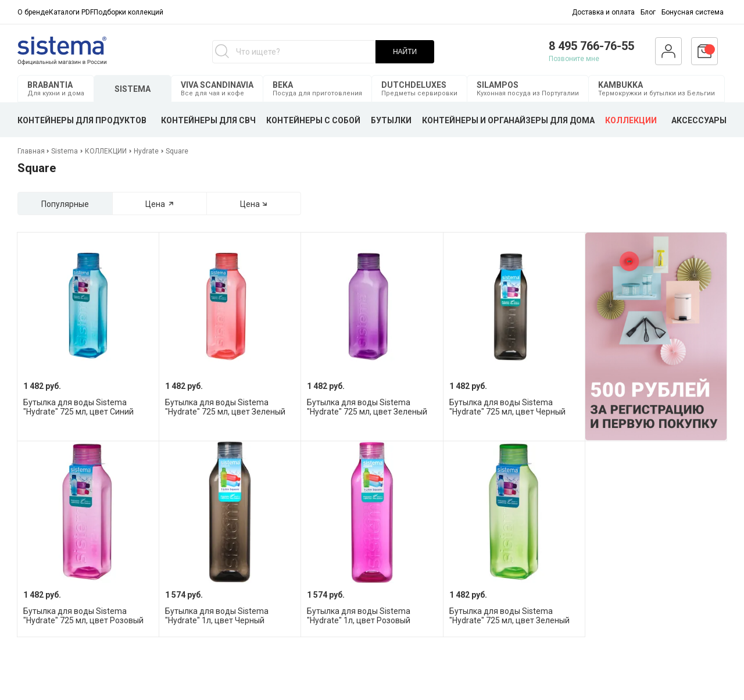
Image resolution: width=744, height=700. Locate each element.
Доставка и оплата (603, 12)
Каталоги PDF (71, 12)
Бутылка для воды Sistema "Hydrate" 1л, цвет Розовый (359, 616)
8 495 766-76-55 (591, 46)
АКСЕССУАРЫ (699, 120)
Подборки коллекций (128, 12)
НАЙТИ (405, 52)
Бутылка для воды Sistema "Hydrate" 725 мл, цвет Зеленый (225, 407)
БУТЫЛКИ (391, 120)
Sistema (65, 151)
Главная (32, 151)
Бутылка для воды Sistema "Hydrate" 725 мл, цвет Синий (78, 407)
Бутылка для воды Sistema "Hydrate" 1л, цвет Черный (217, 616)
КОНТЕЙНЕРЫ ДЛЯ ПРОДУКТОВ (82, 120)
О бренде (33, 12)
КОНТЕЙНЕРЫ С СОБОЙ (313, 120)
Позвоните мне (574, 59)
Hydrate (146, 151)
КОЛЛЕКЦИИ (631, 120)
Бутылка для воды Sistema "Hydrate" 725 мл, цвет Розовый (83, 616)
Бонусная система (693, 12)
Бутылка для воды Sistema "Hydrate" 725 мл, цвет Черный (507, 407)
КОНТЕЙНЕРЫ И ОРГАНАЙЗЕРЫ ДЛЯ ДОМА (508, 120)
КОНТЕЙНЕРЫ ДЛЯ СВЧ (208, 120)
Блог (648, 12)
